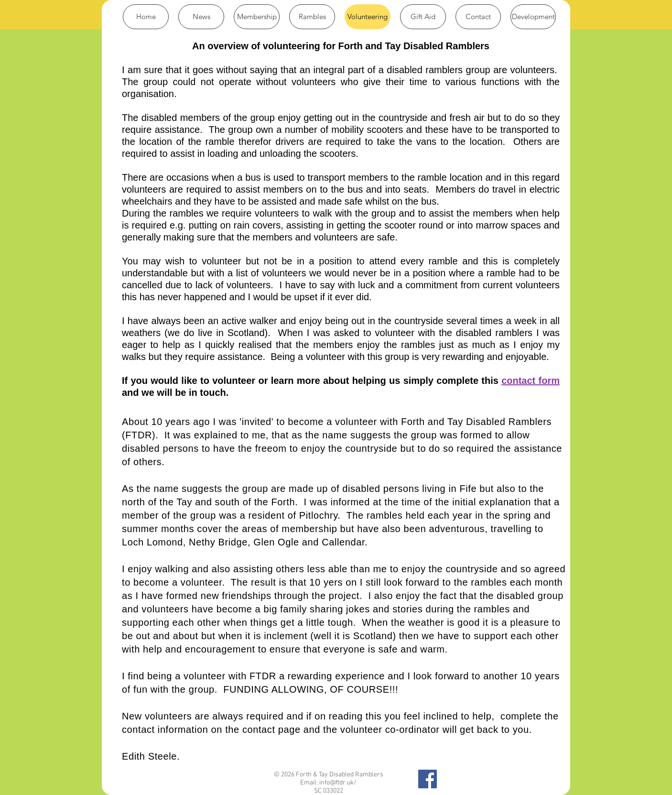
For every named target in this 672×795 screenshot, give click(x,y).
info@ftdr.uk (336, 783)
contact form (531, 381)
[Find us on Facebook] (428, 779)
